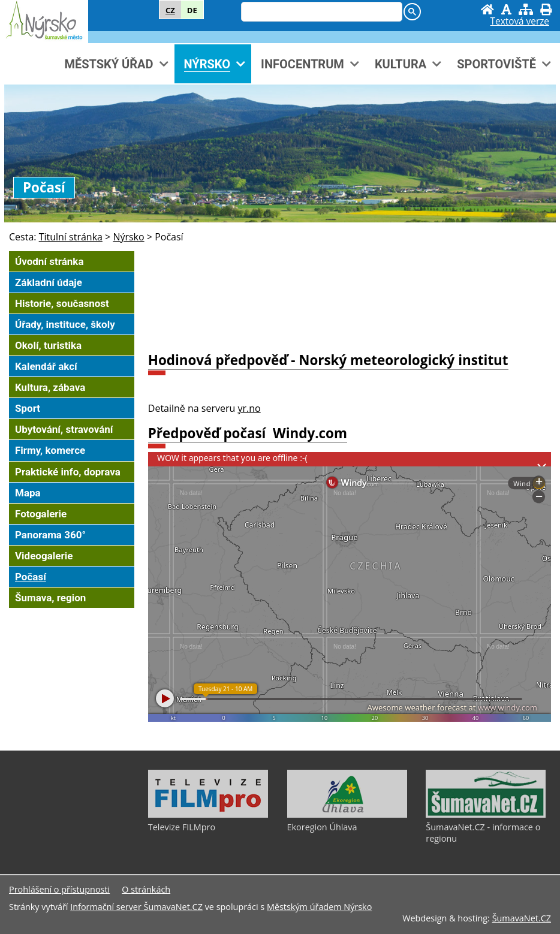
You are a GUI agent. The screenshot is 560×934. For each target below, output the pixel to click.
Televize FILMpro (182, 827)
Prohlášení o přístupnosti (59, 889)
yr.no (249, 408)
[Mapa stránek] (526, 9)
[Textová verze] (520, 22)
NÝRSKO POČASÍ (350, 297)
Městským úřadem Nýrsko (319, 907)
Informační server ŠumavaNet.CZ (136, 907)
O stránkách (146, 889)
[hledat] (320, 13)
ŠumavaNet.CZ (522, 918)
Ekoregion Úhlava (322, 827)
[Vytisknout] (546, 9)
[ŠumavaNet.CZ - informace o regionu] (486, 815)
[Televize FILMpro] (208, 815)
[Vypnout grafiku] (506, 9)
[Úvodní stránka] (487, 9)
